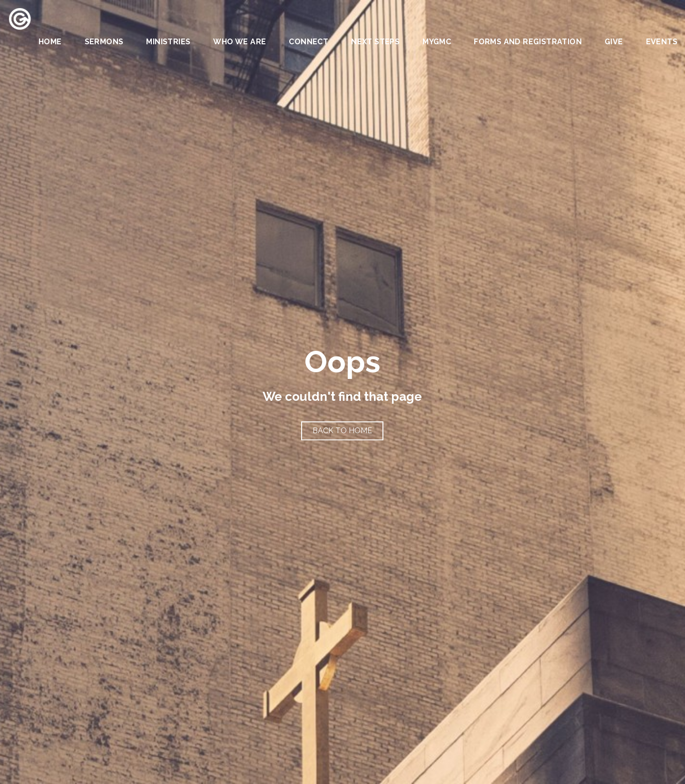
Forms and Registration (528, 42)
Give (614, 42)
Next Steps (375, 42)
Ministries (168, 42)
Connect (308, 42)
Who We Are (240, 42)
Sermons (104, 42)
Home (50, 42)
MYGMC (437, 42)
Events (662, 42)
